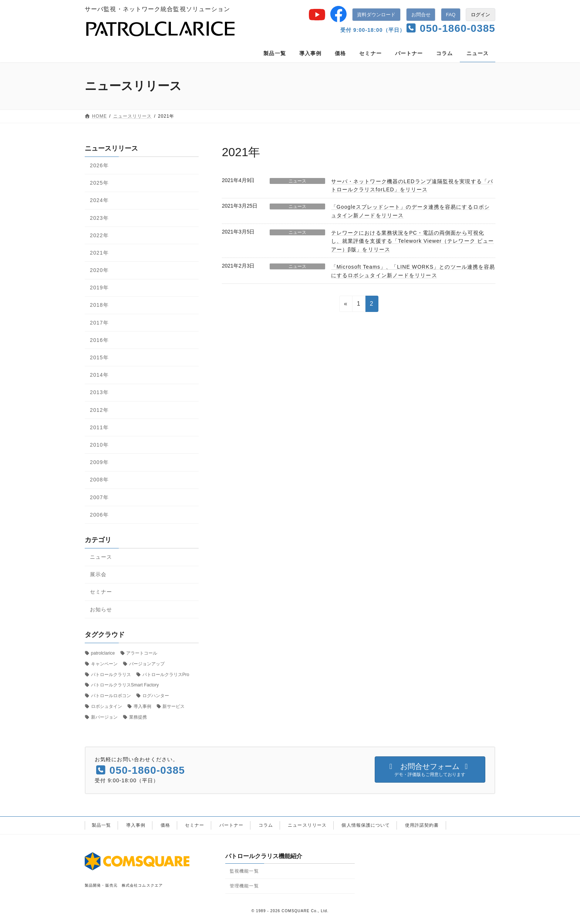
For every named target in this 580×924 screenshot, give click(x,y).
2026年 (99, 165)
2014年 (99, 375)
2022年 (99, 235)
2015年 (99, 357)
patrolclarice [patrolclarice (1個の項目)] (103, 653)
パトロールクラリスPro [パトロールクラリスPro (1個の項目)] (166, 675)
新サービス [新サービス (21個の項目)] (173, 706)
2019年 (99, 288)
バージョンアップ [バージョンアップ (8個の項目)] (147, 664)
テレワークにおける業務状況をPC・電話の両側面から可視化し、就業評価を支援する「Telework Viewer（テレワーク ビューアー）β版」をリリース (412, 241)
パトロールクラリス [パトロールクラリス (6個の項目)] (111, 675)
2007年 (99, 497)
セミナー (101, 592)
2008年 (99, 480)
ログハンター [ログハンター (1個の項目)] (156, 696)
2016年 (99, 340)
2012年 (99, 410)
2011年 (99, 427)
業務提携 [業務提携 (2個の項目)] (138, 717)
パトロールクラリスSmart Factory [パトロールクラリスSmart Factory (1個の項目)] (125, 685)
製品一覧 (101, 825)
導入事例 (136, 825)
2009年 (99, 462)
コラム (266, 825)
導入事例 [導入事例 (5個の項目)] (142, 706)
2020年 (99, 270)
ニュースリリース (307, 825)
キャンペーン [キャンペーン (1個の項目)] (104, 664)
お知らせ (101, 609)
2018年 (99, 305)
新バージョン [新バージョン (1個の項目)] (104, 717)
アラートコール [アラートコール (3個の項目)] (142, 653)
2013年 (99, 392)
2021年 (99, 253)
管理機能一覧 (244, 886)
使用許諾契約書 (422, 825)
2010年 (99, 445)
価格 (165, 825)
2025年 (99, 183)
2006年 (99, 515)
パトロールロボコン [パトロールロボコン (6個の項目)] (111, 696)
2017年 (99, 323)
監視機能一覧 (244, 871)
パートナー (232, 825)
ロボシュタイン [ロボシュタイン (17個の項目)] (107, 706)
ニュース (297, 181)
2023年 (99, 218)
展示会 (98, 574)
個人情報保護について (366, 825)
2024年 (99, 200)
